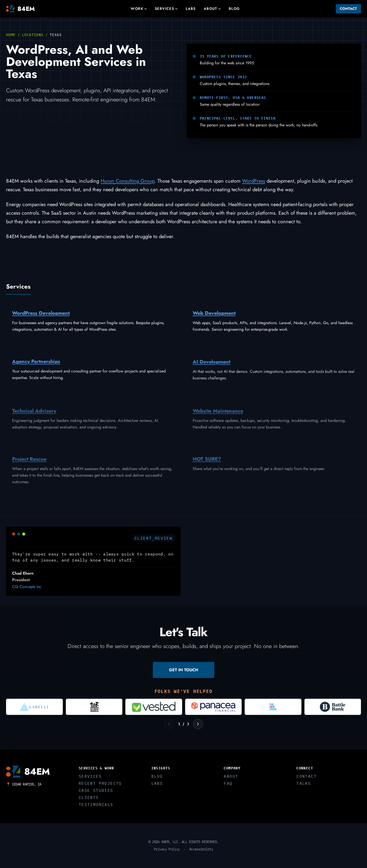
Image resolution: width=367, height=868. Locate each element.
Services (166, 9)
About (212, 9)
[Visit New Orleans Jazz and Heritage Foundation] (94, 707)
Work (139, 9)
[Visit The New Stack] (273, 707)
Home (11, 35)
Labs (191, 9)
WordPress (254, 181)
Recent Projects (100, 783)
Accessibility (201, 849)
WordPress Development (41, 314)
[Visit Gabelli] (34, 707)
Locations (33, 35)
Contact (348, 9)
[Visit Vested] (154, 707)
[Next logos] (198, 724)
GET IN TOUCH (184, 670)
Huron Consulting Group (128, 181)
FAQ (228, 783)
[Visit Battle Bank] (333, 707)
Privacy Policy (167, 849)
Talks (304, 783)
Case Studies (96, 790)
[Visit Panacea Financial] (214, 707)
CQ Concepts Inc (27, 587)
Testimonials (96, 804)
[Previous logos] (169, 724)
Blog (234, 9)
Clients (89, 797)
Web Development (214, 315)
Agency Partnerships (36, 365)
